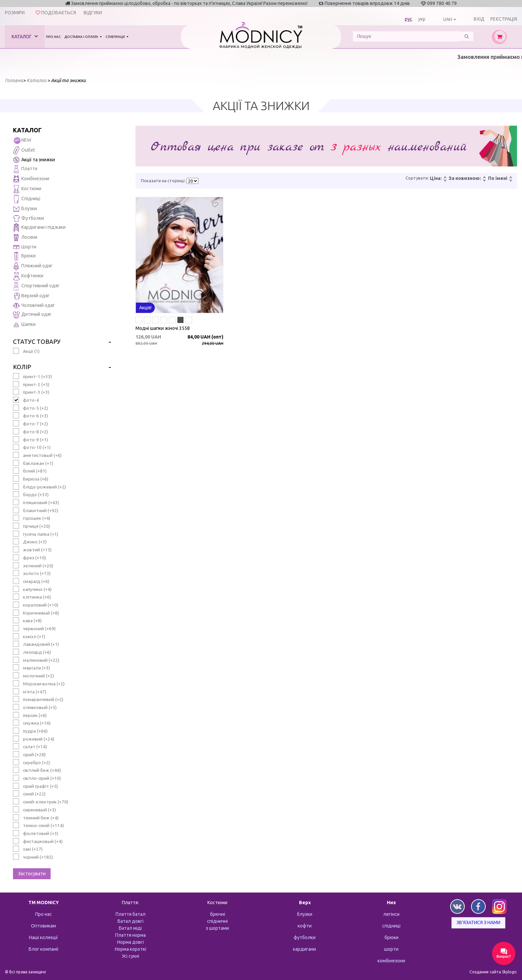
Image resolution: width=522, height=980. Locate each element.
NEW (22, 140)
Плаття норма (130, 935)
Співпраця (116, 37)
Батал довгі (130, 921)
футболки (305, 937)
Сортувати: (417, 178)
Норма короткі (130, 949)
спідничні (217, 921)
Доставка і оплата (82, 37)
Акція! (145, 308)
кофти (305, 926)
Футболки (28, 218)
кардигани (304, 949)
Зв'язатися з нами (478, 922)
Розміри (15, 13)
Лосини (25, 238)
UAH (448, 19)
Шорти (25, 247)
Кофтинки (28, 276)
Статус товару (37, 342)
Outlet (24, 150)
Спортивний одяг (36, 286)
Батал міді (130, 928)
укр (422, 19)
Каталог (25, 36)
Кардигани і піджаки (39, 228)
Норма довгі (130, 942)
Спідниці (27, 199)
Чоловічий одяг (34, 306)
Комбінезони (31, 179)
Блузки (25, 209)
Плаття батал (130, 914)
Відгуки (93, 13)
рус (408, 19)
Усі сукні (130, 956)
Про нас (53, 37)
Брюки (24, 256)
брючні (218, 914)
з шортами (217, 928)
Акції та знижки (34, 160)
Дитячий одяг (32, 315)
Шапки (24, 325)
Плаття (25, 169)
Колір (22, 367)
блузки (305, 914)
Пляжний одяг (33, 266)
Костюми (27, 189)
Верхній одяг (31, 296)
